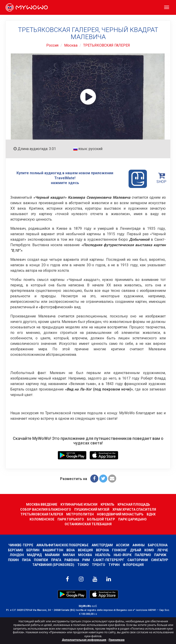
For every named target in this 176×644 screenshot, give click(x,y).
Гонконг (120, 550)
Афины (139, 545)
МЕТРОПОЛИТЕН (80, 514)
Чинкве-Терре (21, 545)
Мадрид (34, 555)
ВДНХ (151, 514)
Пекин (13, 560)
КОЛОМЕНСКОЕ (42, 519)
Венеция (85, 550)
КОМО (149, 550)
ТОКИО (83, 565)
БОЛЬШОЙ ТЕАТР (101, 519)
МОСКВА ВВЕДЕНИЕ (42, 504)
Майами (52, 555)
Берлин (33, 550)
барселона (158, 545)
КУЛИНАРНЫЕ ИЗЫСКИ (79, 504)
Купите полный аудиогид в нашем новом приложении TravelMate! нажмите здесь (82, 179)
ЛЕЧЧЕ (163, 550)
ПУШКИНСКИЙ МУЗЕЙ (92, 509)
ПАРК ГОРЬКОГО (71, 519)
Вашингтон (53, 550)
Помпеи (41, 560)
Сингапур (160, 560)
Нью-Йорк (123, 555)
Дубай (136, 550)
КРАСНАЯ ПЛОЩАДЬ (134, 504)
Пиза (26, 560)
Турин (114, 565)
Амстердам (102, 545)
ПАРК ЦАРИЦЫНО (132, 519)
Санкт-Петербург (109, 560)
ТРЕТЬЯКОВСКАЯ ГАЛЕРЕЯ (107, 45)
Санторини (138, 560)
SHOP (161, 178)
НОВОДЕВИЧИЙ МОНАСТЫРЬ (120, 514)
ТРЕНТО (99, 565)
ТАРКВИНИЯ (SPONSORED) (53, 565)
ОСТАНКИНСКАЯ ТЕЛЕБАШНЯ (88, 524)
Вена (71, 550)
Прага (56, 560)
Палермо (143, 555)
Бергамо (16, 550)
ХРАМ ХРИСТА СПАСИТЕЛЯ (134, 509)
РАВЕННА (72, 560)
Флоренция (133, 565)
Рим (86, 560)
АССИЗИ (123, 545)
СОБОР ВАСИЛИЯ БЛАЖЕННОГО (46, 509)
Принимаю (117, 640)
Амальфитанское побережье (62, 545)
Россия (52, 45)
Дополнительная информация (84, 640)
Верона (102, 550)
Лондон (17, 555)
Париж (160, 555)
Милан (69, 555)
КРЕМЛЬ (107, 504)
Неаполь (103, 555)
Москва (71, 45)
